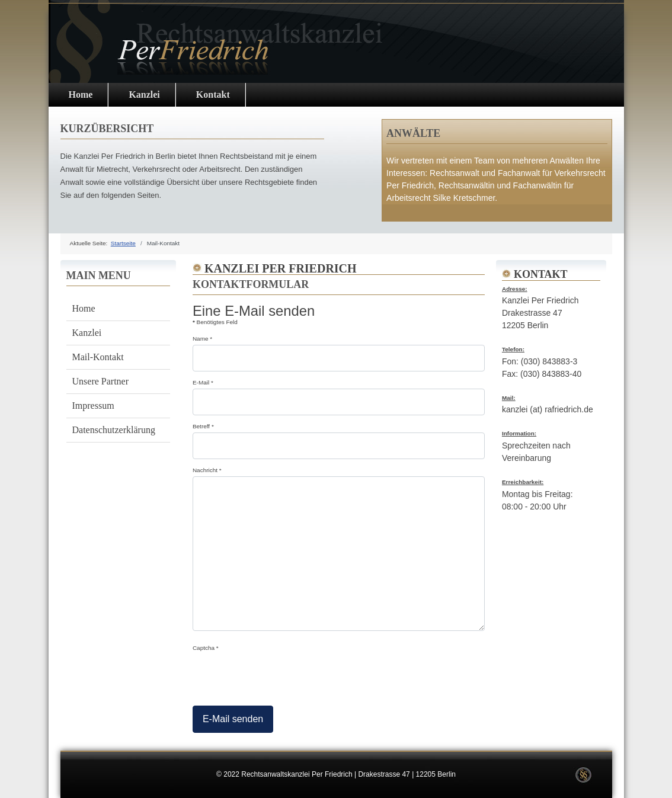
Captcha (206, 648)
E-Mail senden (233, 719)
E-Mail (203, 382)
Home (81, 94)
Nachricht (207, 470)
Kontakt (213, 94)
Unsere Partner (101, 381)
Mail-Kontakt (98, 357)
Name (202, 339)
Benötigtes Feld (215, 322)
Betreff (203, 426)
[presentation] (283, 677)
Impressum (93, 406)
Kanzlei (144, 94)
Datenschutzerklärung (114, 430)
